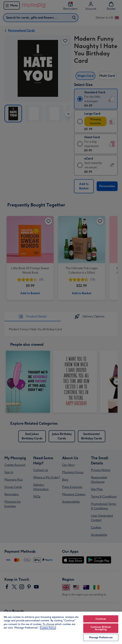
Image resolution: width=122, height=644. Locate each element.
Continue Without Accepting (101, 628)
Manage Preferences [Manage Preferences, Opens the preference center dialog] (101, 637)
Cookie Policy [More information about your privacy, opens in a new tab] (48, 628)
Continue (101, 619)
